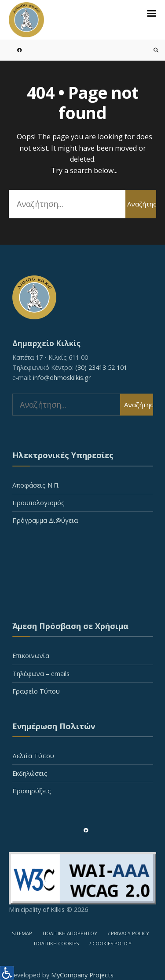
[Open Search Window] (151, 50)
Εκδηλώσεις (30, 773)
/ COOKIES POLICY (110, 943)
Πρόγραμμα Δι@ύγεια (45, 520)
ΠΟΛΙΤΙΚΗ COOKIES (56, 943)
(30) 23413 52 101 (101, 367)
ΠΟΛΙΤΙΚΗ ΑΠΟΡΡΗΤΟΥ (70, 933)
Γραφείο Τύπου (36, 691)
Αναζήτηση (142, 204)
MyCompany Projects (82, 975)
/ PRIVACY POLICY (128, 933)
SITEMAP (22, 933)
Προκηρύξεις (32, 791)
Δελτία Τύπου (33, 756)
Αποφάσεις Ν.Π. (36, 485)
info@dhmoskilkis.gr (62, 378)
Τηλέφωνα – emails (41, 674)
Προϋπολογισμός (38, 503)
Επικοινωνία (31, 656)
